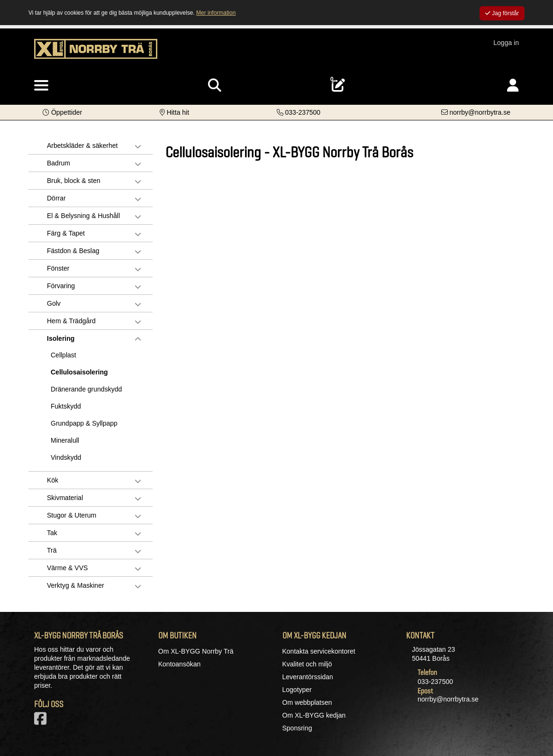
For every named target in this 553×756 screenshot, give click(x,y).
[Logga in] (513, 86)
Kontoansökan (180, 664)
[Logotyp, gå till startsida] (96, 54)
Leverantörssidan (308, 677)
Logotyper (297, 690)
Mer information (216, 13)
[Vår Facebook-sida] (42, 721)
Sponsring (297, 728)
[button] (62, 112)
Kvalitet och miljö (307, 664)
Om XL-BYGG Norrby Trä (196, 651)
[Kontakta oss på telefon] (299, 112)
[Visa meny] (41, 86)
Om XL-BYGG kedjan (314, 715)
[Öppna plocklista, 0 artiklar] (338, 86)
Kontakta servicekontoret (319, 651)
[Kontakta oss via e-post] (476, 112)
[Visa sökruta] (215, 86)
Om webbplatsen (307, 702)
